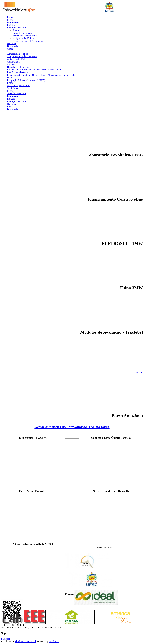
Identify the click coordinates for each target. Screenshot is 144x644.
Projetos (11, 25)
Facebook (6, 639)
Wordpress (54, 641)
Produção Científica (16, 28)
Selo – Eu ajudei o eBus (18, 85)
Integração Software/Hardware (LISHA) (26, 80)
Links (10, 107)
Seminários (12, 88)
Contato (11, 49)
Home (10, 78)
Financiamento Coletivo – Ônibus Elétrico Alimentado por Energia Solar (41, 75)
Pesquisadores (14, 22)
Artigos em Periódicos (23, 38)
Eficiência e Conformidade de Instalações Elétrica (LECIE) (35, 70)
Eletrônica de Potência (18, 72)
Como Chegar (14, 62)
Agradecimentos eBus (17, 54)
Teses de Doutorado (22, 33)
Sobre (10, 20)
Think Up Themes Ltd (25, 641)
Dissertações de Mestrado (25, 36)
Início (10, 17)
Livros (16, 30)
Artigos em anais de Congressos (28, 41)
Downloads (12, 46)
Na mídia (11, 44)
